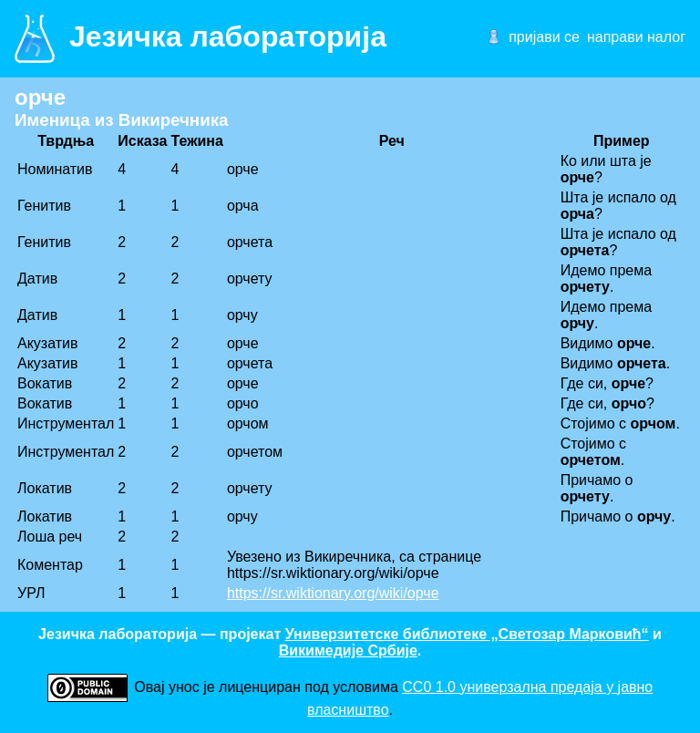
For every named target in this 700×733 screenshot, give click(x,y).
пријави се (544, 37)
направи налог (636, 37)
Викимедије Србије (348, 650)
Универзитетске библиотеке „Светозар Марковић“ (467, 634)
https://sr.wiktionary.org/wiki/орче (333, 593)
